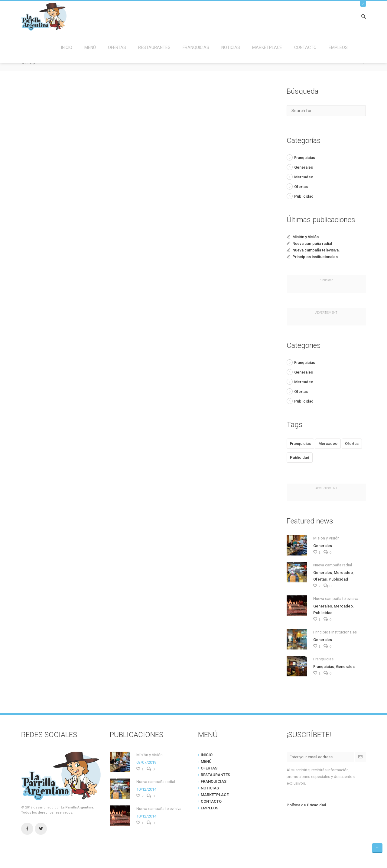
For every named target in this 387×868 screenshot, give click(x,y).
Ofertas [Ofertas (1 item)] (352, 444)
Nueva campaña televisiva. (316, 250)
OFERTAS (117, 47)
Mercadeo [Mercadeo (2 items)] (328, 444)
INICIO (67, 47)
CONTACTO (305, 47)
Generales (304, 167)
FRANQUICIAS (196, 47)
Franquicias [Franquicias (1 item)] (300, 444)
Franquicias (305, 158)
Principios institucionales (315, 257)
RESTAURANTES (154, 47)
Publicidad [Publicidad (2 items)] (300, 457)
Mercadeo (304, 177)
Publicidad (304, 196)
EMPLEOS (338, 47)
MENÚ (90, 47)
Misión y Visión (306, 237)
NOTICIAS (231, 47)
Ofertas (301, 187)
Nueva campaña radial (312, 243)
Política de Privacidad (306, 805)
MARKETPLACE (267, 47)
